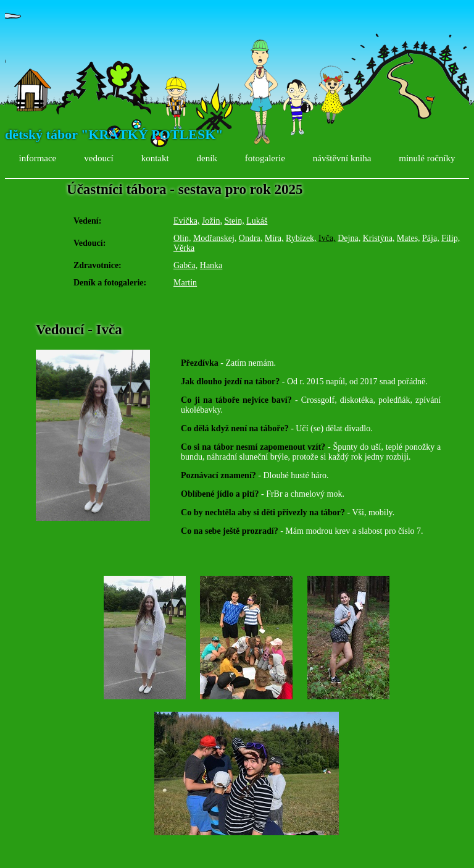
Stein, (234, 221)
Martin (185, 283)
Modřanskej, (215, 238)
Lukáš (257, 221)
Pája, (431, 238)
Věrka (184, 248)
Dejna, (349, 238)
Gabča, (185, 265)
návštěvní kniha (342, 158)
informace (37, 158)
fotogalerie (265, 158)
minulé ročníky (427, 158)
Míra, (274, 238)
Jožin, (212, 221)
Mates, (409, 238)
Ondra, (251, 238)
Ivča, (327, 238)
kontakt (155, 158)
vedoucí (98, 158)
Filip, (451, 238)
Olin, (182, 238)
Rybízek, (301, 238)
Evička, (186, 221)
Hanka (211, 265)
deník (207, 158)
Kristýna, (379, 238)
